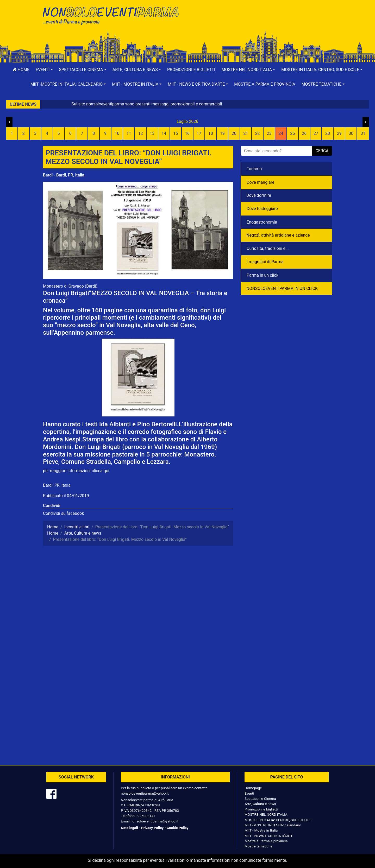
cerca (322, 151)
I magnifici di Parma (265, 262)
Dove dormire (259, 195)
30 (351, 133)
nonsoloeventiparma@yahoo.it (145, 793)
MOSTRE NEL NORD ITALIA (266, 814)
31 (363, 133)
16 (187, 133)
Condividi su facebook (63, 513)
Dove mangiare (261, 182)
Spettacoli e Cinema (260, 799)
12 (140, 133)
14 (164, 133)
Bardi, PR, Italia (57, 485)
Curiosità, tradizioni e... (268, 248)
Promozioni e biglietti (191, 70)
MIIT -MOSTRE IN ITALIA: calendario (273, 825)
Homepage (253, 788)
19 (222, 133)
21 (246, 133)
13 (152, 133)
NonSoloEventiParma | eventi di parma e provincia (113, 15)
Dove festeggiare (262, 209)
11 (129, 133)
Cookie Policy (177, 828)
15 (176, 133)
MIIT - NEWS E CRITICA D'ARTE (269, 836)
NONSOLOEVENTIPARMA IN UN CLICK (282, 289)
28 (328, 133)
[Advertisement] (262, 21)
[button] (44, 70)
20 (234, 133)
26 (304, 133)
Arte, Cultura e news (260, 804)
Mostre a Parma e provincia (265, 84)
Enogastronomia (262, 222)
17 (199, 133)
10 (117, 133)
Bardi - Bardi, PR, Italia (64, 175)
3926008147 (145, 816)
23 (269, 133)
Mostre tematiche (258, 846)
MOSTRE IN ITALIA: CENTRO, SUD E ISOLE (278, 820)
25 (292, 133)
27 (316, 133)
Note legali (129, 828)
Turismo (254, 169)
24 (281, 133)
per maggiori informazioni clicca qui (76, 471)
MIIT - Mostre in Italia (261, 830)
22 (257, 133)
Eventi (249, 793)
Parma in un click (262, 275)
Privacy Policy (152, 828)
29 (339, 133)
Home (21, 70)
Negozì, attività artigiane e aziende (278, 235)
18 (211, 133)
